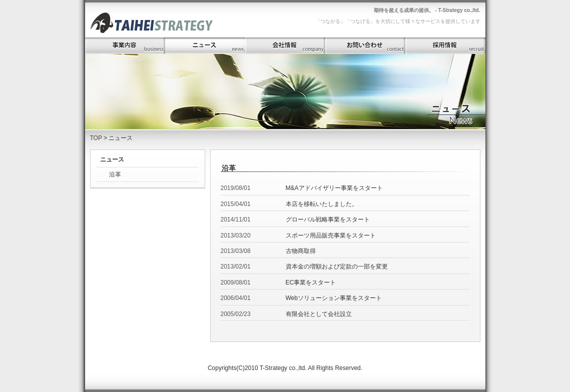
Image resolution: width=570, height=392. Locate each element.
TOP (96, 138)
